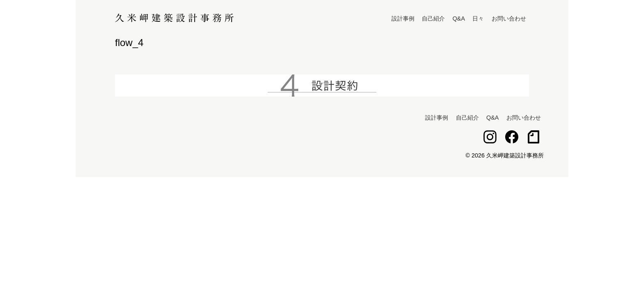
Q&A (459, 18)
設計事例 (403, 18)
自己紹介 (433, 18)
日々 (478, 18)
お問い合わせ (509, 18)
